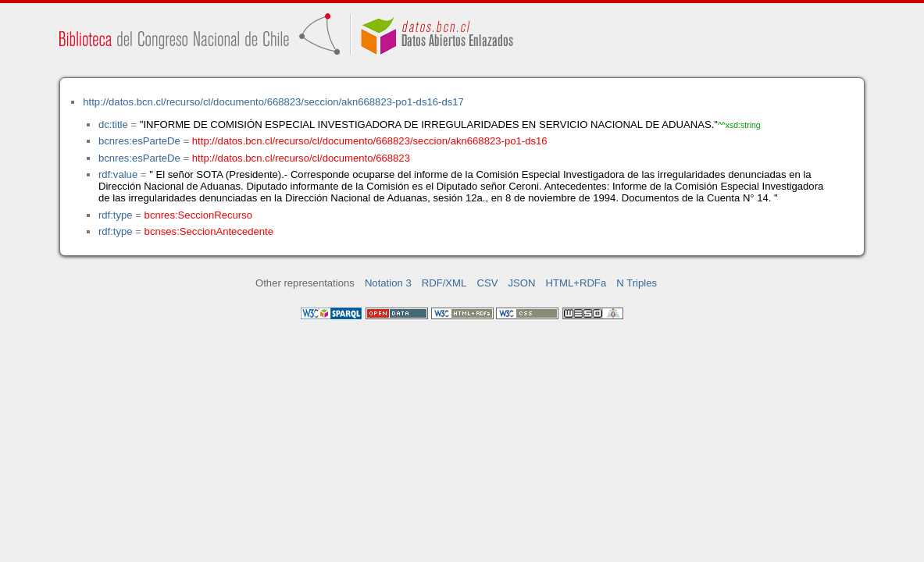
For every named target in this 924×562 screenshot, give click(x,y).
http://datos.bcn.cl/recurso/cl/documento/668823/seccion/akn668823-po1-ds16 (370, 141)
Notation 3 (388, 283)
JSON (522, 283)
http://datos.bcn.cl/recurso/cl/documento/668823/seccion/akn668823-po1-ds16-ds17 (273, 102)
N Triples (637, 283)
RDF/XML (444, 283)
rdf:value (118, 174)
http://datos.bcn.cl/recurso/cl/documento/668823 (301, 158)
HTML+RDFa (576, 283)
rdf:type (116, 215)
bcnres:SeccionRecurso (198, 215)
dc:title (113, 124)
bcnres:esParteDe (139, 141)
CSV (487, 283)
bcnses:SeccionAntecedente (209, 231)
